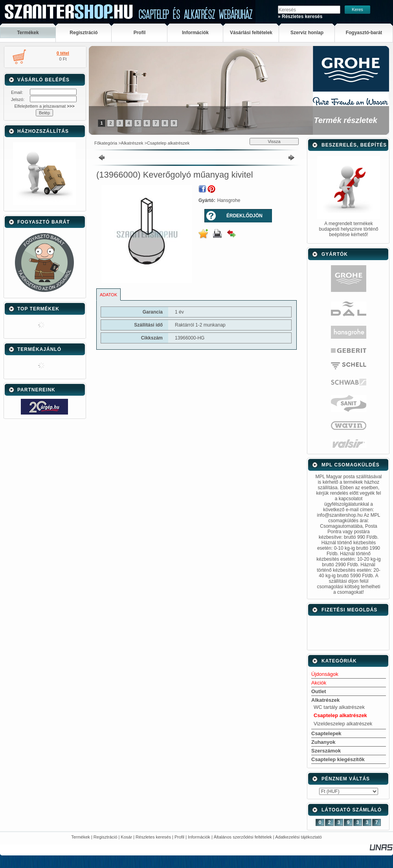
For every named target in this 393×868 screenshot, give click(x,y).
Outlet (319, 691)
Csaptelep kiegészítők (338, 759)
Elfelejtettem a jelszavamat (44, 106)
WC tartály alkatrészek (339, 707)
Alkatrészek (132, 143)
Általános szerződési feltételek (243, 837)
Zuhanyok (323, 742)
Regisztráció (106, 837)
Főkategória (106, 143)
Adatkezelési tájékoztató (298, 837)
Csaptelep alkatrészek (168, 143)
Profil (179, 837)
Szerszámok (326, 751)
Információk (199, 837)
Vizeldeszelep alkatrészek (343, 724)
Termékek (81, 837)
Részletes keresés (153, 837)
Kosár (126, 837)
